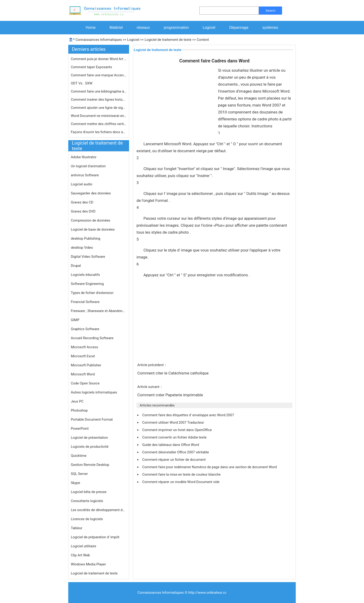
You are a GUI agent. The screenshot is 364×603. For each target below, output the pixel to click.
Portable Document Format (92, 419)
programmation (176, 27)
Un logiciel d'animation (88, 166)
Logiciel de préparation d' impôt (95, 537)
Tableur (77, 528)
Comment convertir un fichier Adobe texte (175, 437)
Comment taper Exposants (92, 67)
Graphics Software (85, 329)
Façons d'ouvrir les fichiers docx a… (98, 132)
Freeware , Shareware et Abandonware (99, 311)
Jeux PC (77, 401)
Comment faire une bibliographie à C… (99, 91)
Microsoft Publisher (86, 365)
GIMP (75, 320)
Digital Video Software (88, 257)
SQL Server (79, 474)
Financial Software (85, 302)
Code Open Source (85, 383)
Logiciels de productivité (90, 447)
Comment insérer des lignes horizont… (99, 100)
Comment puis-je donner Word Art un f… (99, 59)
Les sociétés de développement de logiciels (99, 510)
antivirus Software (85, 175)
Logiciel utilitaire (83, 546)
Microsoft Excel (83, 356)
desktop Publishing (86, 239)
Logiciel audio (82, 184)
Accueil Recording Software (92, 338)
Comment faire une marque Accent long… (99, 75)
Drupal (76, 266)
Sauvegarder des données (91, 193)
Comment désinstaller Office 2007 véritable (176, 452)
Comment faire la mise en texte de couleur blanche (182, 474)
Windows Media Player (88, 564)
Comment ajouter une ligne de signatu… (99, 108)
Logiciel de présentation (89, 438)
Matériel (116, 27)
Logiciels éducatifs (85, 275)
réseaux (143, 27)
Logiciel (209, 27)
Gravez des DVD (83, 211)
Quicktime (79, 456)
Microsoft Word (83, 374)
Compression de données (91, 220)
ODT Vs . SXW (82, 83)
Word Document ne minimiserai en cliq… (99, 116)
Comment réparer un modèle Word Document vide (181, 482)
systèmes (270, 27)
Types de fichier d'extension (92, 293)
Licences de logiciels (87, 519)
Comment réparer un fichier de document (174, 460)
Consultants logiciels (87, 501)
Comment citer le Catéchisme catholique (173, 373)
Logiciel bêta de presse (89, 492)
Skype (75, 483)
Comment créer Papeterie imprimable (171, 395)
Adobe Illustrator (84, 157)
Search (270, 11)
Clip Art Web (80, 555)
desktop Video (82, 248)
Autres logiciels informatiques (94, 392)
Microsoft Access (84, 347)
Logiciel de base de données (93, 229)
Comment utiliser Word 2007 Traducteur (173, 422)
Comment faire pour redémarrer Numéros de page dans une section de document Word (210, 467)
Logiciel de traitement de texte (168, 40)
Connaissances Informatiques (99, 40)
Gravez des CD (82, 202)
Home (91, 27)
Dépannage (239, 27)
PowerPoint (80, 429)
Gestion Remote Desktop (90, 465)
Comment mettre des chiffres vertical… (99, 124)
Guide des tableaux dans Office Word (171, 445)
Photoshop (79, 410)
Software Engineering (87, 284)
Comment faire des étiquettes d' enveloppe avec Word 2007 (188, 415)
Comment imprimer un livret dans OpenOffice (177, 430)
